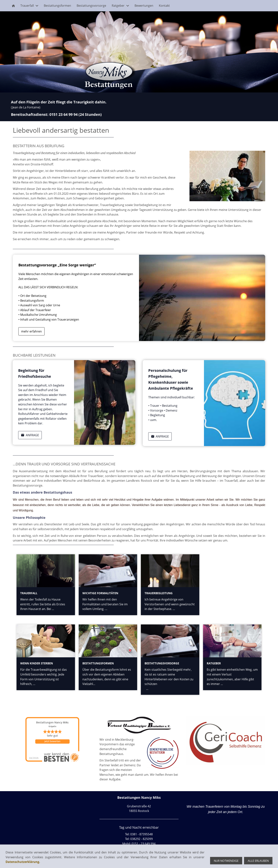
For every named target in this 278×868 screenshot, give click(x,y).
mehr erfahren (31, 331)
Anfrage (30, 435)
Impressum (20, 861)
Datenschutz (39, 861)
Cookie (55, 861)
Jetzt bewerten (52, 741)
